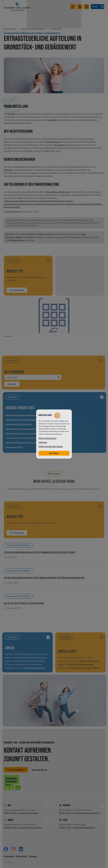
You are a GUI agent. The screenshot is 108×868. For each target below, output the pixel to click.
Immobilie (53, 120)
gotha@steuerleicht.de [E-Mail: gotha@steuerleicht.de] (85, 828)
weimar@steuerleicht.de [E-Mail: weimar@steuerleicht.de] (31, 828)
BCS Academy (10, 29)
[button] (86, 8)
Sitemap (33, 856)
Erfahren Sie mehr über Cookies (51, 446)
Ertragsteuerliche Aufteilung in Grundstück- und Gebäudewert (32, 33)
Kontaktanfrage (17, 240)
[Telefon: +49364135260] (11, 813)
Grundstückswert (53, 142)
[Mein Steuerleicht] (80, 8)
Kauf (13, 114)
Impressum (9, 856)
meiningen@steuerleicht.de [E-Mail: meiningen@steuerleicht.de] (87, 813)
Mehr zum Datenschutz (47, 438)
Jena (84, 234)
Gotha (30, 237)
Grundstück (60, 145)
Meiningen (10, 237)
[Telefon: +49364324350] (11, 828)
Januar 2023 (56, 29)
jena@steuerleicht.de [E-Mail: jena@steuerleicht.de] (29, 813)
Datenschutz (22, 856)
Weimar (19, 237)
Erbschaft (8, 170)
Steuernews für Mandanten (33, 29)
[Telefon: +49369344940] (66, 813)
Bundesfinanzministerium (58, 192)
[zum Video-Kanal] (73, 8)
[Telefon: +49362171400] (66, 828)
